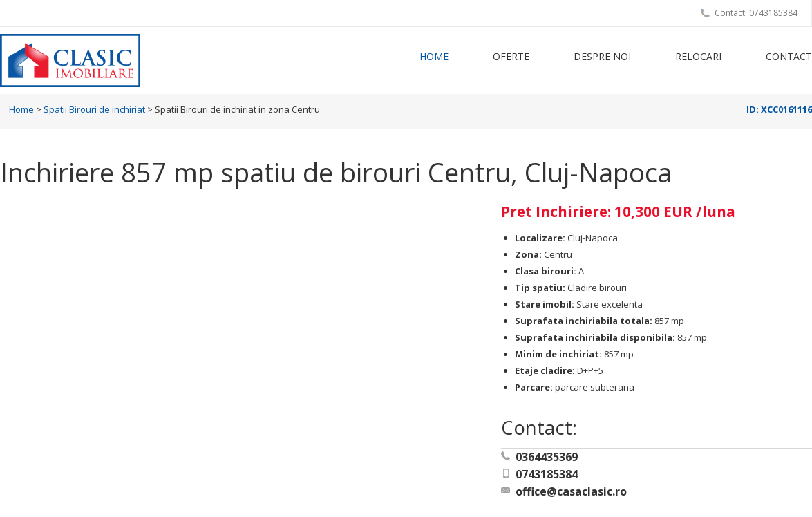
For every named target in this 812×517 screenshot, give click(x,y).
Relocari (698, 56)
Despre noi (602, 56)
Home (434, 56)
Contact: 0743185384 (756, 13)
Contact (789, 56)
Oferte (511, 56)
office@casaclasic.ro (571, 491)
